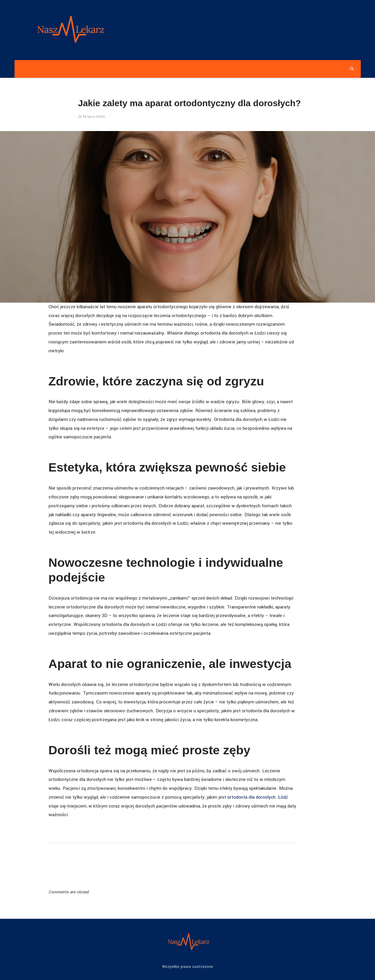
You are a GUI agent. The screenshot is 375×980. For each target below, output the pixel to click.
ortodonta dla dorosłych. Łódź (258, 797)
